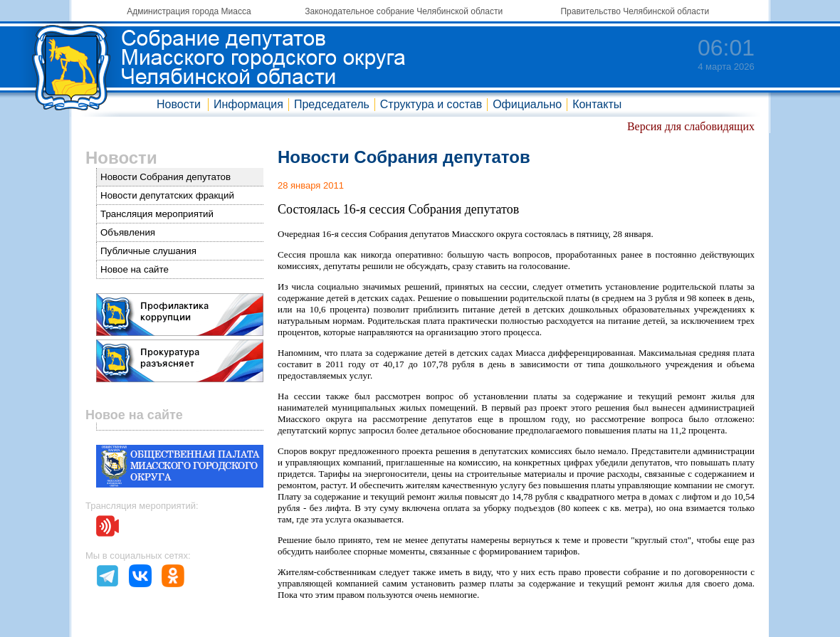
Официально (527, 104)
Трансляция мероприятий (157, 214)
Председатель (332, 104)
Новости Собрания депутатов (166, 177)
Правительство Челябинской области (635, 11)
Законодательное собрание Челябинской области (404, 11)
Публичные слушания (148, 251)
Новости (179, 104)
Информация (248, 104)
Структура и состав (431, 104)
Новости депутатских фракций (167, 195)
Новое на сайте (135, 269)
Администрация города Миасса (189, 11)
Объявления (128, 232)
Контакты (597, 104)
